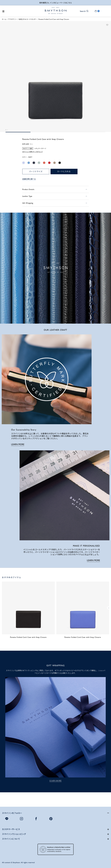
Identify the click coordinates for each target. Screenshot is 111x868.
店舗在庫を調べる (29, 179)
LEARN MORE (18, 444)
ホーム (4, 19)
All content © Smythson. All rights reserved (18, 862)
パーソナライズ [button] (36, 172)
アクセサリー (13, 19)
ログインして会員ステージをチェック (33, 152)
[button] (83, 11)
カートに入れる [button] (64, 172)
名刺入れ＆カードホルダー (28, 19)
